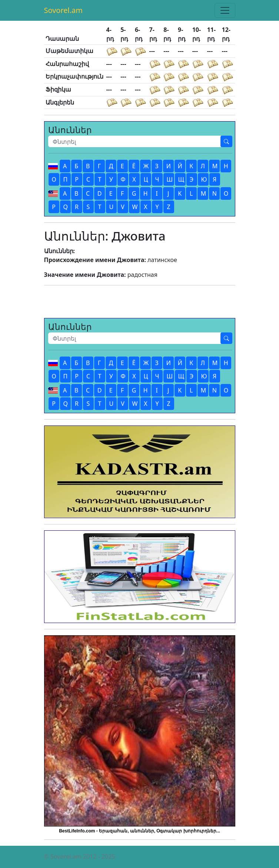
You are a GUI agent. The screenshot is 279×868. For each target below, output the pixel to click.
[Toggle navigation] (225, 10)
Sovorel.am (64, 10)
